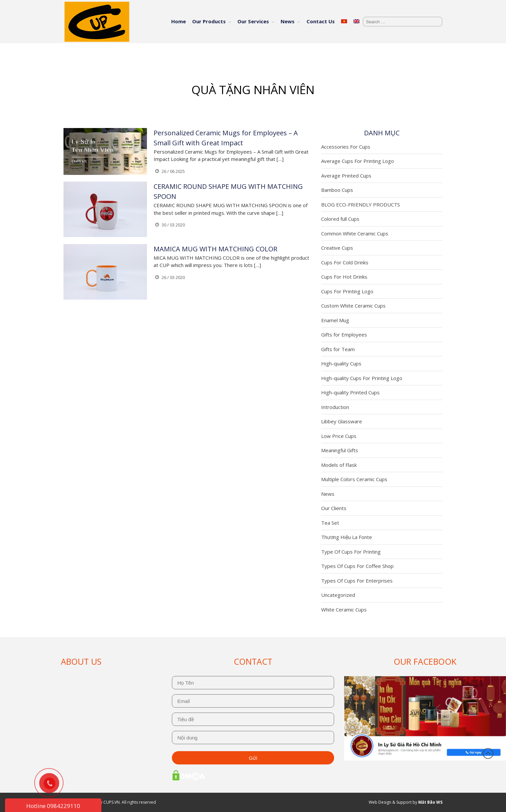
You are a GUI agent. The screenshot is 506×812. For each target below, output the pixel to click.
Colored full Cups (340, 219)
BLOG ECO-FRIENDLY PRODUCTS (361, 204)
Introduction (335, 407)
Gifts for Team (338, 349)
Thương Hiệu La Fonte (347, 537)
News (288, 21)
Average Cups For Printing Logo (358, 161)
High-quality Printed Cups (350, 392)
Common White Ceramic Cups (355, 233)
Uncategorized (338, 595)
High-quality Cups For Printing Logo (362, 378)
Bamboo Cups (337, 190)
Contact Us (321, 21)
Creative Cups (337, 248)
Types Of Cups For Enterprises (357, 581)
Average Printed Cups (346, 176)
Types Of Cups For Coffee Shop (357, 566)
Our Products (209, 21)
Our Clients (334, 508)
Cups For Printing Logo (347, 291)
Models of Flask (339, 465)
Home (179, 21)
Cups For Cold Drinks (345, 262)
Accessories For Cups (346, 147)
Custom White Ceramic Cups (353, 306)
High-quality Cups (341, 363)
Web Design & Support (390, 802)
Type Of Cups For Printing (351, 552)
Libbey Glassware (342, 421)
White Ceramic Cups (344, 609)
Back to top (488, 753)
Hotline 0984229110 (53, 806)
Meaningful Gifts (340, 450)
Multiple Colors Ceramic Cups (354, 479)
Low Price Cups (339, 436)
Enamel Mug (335, 320)
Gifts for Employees (344, 335)
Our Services (253, 21)
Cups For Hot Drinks (344, 277)
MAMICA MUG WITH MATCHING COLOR (215, 249)
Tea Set (330, 523)
